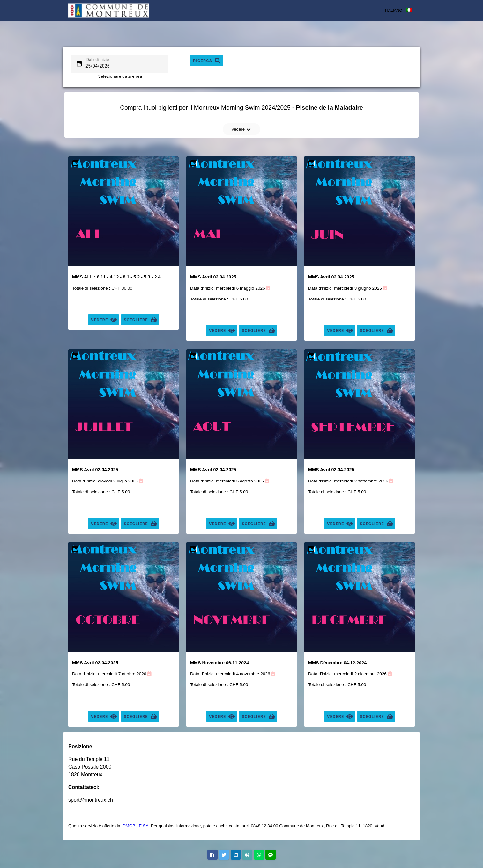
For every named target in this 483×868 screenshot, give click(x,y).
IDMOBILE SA (135, 826)
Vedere (241, 129)
